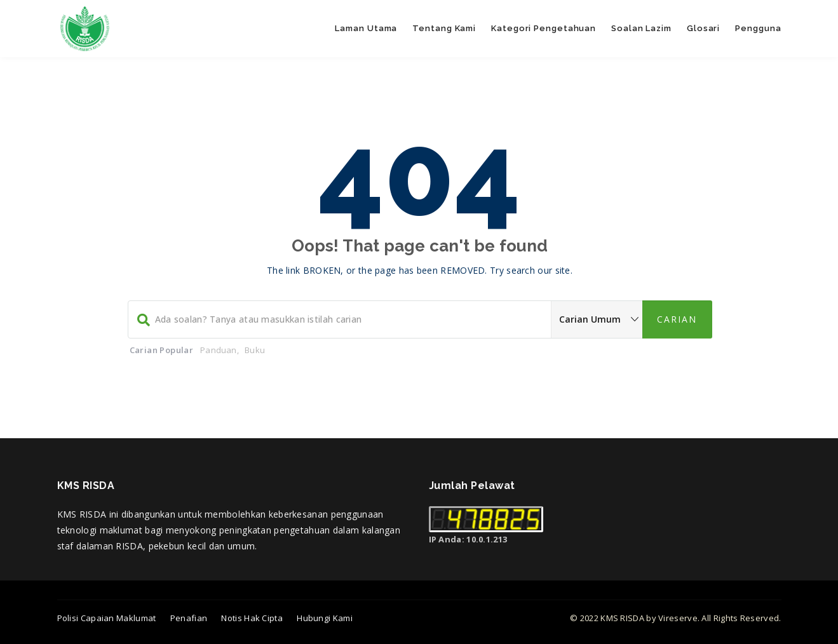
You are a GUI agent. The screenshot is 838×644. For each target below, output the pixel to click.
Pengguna (758, 28)
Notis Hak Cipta (252, 618)
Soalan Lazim (641, 28)
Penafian (189, 618)
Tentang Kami (444, 28)
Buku (255, 350)
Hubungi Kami (325, 618)
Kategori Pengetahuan (544, 28)
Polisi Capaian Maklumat (107, 618)
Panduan (218, 350)
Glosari (703, 28)
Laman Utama (366, 28)
